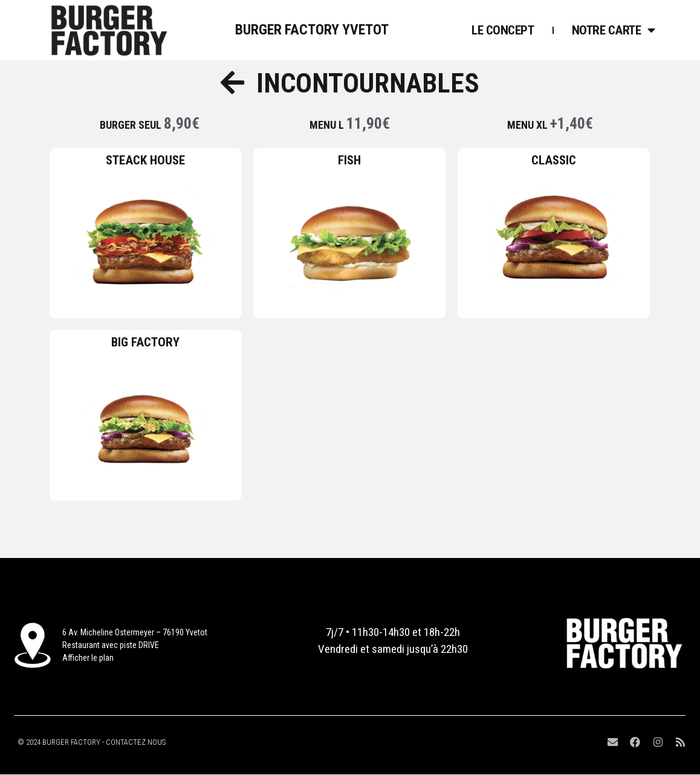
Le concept (503, 30)
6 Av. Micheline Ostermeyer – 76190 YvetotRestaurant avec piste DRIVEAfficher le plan (135, 645)
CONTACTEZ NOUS (136, 742)
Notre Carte (614, 30)
